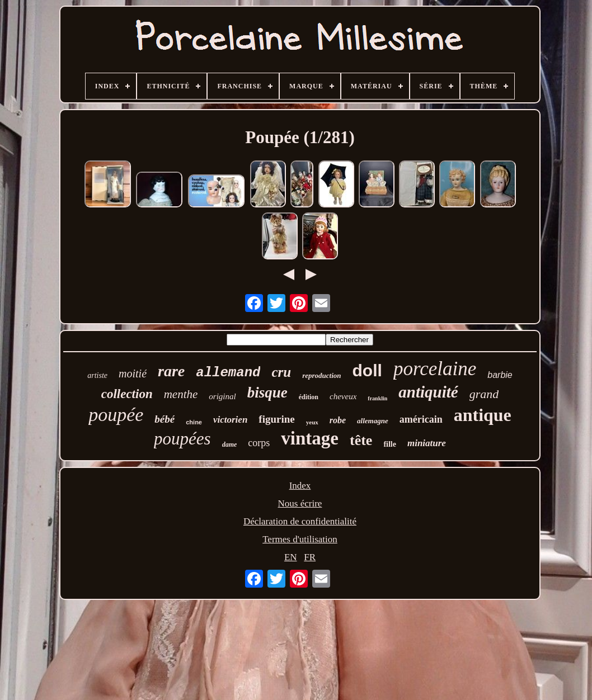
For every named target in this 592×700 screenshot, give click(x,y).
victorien (230, 420)
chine (194, 422)
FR (310, 557)
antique (483, 415)
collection (127, 394)
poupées (182, 439)
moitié (133, 373)
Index (300, 486)
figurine (276, 419)
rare (171, 371)
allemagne (373, 421)
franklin (377, 398)
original (222, 396)
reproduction (321, 375)
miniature (427, 443)
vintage (310, 438)
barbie (500, 375)
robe (338, 420)
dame (230, 444)
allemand (228, 373)
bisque (267, 392)
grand (484, 394)
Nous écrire (300, 503)
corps (259, 443)
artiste (97, 375)
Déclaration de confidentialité (300, 521)
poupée (116, 415)
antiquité (428, 392)
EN (291, 557)
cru (281, 372)
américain (421, 419)
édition (309, 397)
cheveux (343, 396)
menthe (181, 394)
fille (390, 444)
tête (361, 440)
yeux (312, 422)
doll (367, 370)
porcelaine (435, 369)
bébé (165, 419)
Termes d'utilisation (300, 539)
